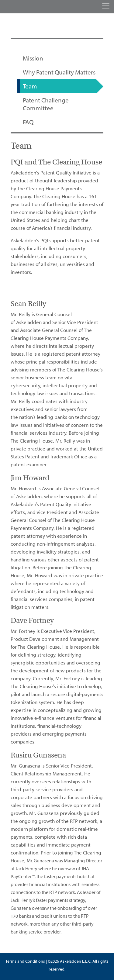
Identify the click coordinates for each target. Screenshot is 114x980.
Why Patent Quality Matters (59, 72)
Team (30, 86)
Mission (33, 58)
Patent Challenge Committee (46, 104)
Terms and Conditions (25, 961)
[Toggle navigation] (106, 6)
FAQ (28, 122)
